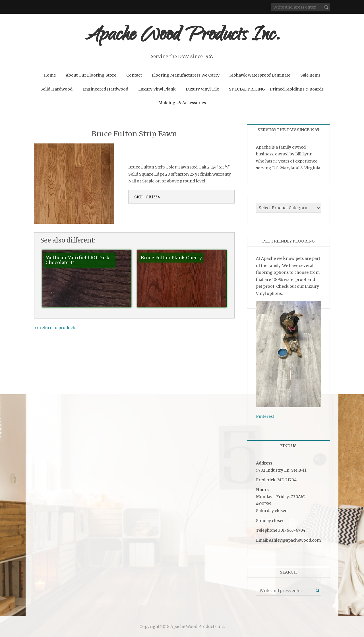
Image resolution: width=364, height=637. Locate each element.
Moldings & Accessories (182, 103)
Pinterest (265, 416)
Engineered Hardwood (105, 89)
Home (50, 75)
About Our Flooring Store (91, 75)
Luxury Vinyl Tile (202, 89)
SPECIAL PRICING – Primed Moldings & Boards (276, 89)
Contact (134, 75)
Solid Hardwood (56, 89)
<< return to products (55, 328)
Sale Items (310, 75)
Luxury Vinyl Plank (157, 89)
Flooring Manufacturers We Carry (186, 75)
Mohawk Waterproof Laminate (260, 75)
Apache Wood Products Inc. (182, 36)
